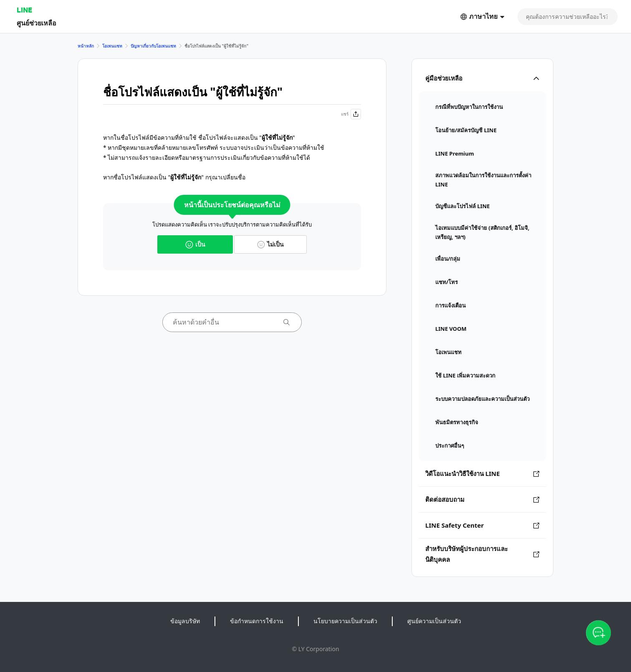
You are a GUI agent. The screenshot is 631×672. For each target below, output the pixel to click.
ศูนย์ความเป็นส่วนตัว (434, 621)
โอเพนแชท (112, 46)
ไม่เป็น (270, 244)
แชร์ (351, 114)
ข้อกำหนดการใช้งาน (257, 621)
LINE (24, 10)
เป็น (195, 244)
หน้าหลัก (86, 46)
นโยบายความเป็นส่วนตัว (345, 621)
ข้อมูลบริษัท (185, 621)
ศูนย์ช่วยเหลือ (37, 23)
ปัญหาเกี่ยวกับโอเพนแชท (153, 46)
